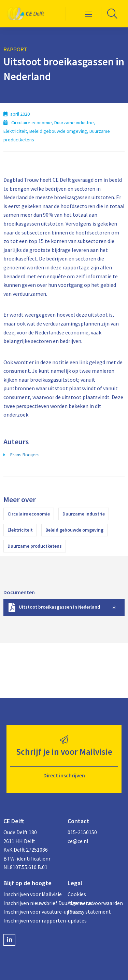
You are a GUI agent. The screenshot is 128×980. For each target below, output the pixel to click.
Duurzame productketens (35, 546)
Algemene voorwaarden (95, 903)
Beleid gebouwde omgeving (74, 530)
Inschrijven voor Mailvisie (32, 894)
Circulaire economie (29, 514)
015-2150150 (82, 832)
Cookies (77, 894)
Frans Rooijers (25, 455)
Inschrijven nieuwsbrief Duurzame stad (32, 903)
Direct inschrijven (64, 775)
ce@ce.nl (78, 841)
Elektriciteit (20, 530)
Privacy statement (89, 912)
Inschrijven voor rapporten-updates (32, 920)
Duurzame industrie (84, 514)
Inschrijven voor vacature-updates (32, 912)
